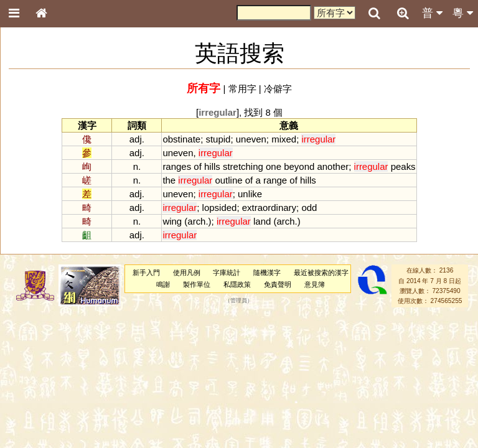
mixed (284, 139)
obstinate (181, 139)
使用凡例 (187, 273)
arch (196, 221)
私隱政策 (237, 284)
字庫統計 (227, 273)
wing (172, 221)
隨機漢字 (267, 273)
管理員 (239, 301)
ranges (177, 166)
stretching (243, 166)
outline (228, 180)
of (197, 166)
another (333, 166)
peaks (403, 166)
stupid (218, 139)
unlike (250, 194)
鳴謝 (163, 284)
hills (212, 166)
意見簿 (315, 284)
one (274, 166)
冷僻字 (278, 89)
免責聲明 (278, 284)
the (169, 180)
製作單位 (197, 284)
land (262, 221)
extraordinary (269, 208)
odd (309, 208)
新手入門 (146, 273)
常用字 (242, 89)
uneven (251, 139)
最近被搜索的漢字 (321, 273)
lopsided (220, 208)
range (275, 180)
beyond (299, 166)
